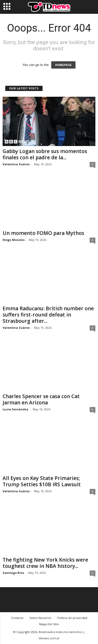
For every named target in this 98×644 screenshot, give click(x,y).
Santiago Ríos (13, 573)
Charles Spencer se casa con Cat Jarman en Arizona (41, 399)
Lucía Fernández (16, 409)
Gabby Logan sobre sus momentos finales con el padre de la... (45, 154)
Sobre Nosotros (40, 618)
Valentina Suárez (16, 164)
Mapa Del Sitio (49, 624)
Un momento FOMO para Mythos (43, 233)
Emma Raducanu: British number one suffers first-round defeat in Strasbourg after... (48, 315)
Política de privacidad (72, 618)
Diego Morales (14, 240)
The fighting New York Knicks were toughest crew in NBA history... (45, 563)
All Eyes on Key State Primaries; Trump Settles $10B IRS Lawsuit (42, 481)
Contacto (17, 618)
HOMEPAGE (63, 65)
